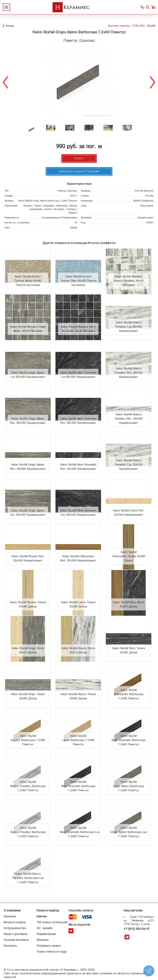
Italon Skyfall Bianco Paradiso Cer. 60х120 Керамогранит (129, 465)
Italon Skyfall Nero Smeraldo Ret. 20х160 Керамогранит (78, 467)
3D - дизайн (45, 928)
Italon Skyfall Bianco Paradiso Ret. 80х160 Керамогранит (129, 373)
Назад (10, 26)
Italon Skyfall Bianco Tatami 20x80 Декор (78, 696)
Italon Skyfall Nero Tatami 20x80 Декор (129, 650)
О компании (12, 910)
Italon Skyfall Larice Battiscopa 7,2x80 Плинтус (78, 740)
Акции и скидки (15, 922)
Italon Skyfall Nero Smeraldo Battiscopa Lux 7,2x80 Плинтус (80, 832)
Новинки (10, 916)
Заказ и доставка (15, 934)
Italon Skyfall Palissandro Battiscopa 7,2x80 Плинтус (129, 694)
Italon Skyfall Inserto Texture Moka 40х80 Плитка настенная (28, 281)
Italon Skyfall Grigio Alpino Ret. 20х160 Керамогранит (28, 467)
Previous (6, 82)
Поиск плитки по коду (52, 952)
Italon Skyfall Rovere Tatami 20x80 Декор (28, 604)
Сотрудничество (15, 928)
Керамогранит (46, 934)
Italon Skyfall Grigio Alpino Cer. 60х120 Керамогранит (28, 513)
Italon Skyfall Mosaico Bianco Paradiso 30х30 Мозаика (129, 281)
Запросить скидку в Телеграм (79, 171)
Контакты (10, 946)
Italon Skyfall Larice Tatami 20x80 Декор (78, 604)
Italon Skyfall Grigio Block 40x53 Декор (28, 650)
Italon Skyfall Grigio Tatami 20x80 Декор (28, 696)
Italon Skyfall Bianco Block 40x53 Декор (78, 650)
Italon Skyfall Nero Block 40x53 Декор (129, 604)
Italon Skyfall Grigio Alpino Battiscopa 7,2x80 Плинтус (129, 786)
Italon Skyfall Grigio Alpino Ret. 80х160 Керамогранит (28, 421)
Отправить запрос (49, 946)
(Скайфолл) (143, 201)
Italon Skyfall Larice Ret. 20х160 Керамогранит (129, 513)
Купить (79, 158)
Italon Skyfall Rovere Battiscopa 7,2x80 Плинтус (28, 740)
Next (152, 82)
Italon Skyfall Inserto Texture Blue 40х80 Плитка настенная (78, 281)
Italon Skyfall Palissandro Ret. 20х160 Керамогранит (78, 558)
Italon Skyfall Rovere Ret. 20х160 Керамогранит (28, 558)
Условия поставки (16, 940)
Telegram (127, 937)
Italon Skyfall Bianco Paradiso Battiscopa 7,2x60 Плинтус (28, 786)
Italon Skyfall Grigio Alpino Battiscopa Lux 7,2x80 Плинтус (129, 832)
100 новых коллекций (52, 922)
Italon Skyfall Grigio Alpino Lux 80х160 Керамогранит (28, 375)
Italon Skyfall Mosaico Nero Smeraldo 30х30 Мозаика (78, 329)
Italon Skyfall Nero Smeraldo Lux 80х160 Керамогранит (78, 375)
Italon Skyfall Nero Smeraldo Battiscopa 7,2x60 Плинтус (129, 740)
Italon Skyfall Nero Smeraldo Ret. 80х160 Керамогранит (78, 421)
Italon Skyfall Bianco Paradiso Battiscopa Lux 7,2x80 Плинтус (28, 878)
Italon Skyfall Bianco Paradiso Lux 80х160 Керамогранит (129, 327)
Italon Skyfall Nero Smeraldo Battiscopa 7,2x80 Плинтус (78, 786)
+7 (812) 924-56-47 (137, 929)
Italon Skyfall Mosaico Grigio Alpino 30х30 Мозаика (28, 329)
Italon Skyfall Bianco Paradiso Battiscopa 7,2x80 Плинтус (28, 832)
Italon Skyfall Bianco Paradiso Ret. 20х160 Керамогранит (129, 419)
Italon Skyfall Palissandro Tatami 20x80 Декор (129, 556)
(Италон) (144, 191)
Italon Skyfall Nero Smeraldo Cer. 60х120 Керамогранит (78, 513)
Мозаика (43, 940)
